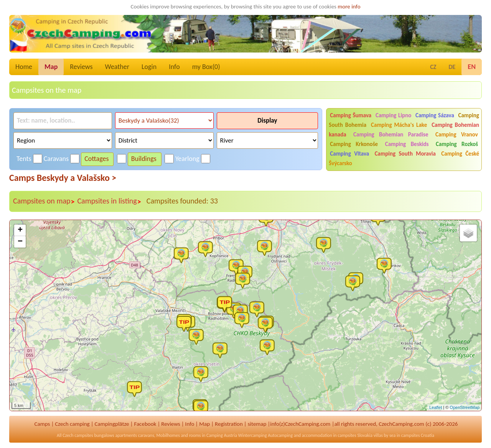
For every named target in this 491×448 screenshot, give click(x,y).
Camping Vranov (457, 135)
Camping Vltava (349, 154)
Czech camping (72, 424)
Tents (24, 159)
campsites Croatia (418, 435)
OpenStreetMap (465, 407)
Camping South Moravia (405, 154)
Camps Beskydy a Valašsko (63, 178)
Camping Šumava (351, 115)
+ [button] (20, 230)
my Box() (206, 67)
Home (24, 67)
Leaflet (436, 407)
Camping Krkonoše (354, 144)
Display (267, 121)
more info (349, 7)
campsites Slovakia (355, 435)
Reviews (81, 67)
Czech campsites (78, 435)
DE (452, 67)
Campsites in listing (109, 201)
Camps (42, 424)
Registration (229, 424)
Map (51, 67)
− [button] (20, 242)
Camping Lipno (393, 115)
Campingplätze (112, 424)
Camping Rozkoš (457, 144)
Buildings (144, 159)
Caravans (56, 159)
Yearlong (187, 159)
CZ (433, 67)
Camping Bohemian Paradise (391, 135)
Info (174, 67)
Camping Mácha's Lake (399, 125)
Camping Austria (222, 435)
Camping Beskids (407, 144)
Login (149, 67)
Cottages (96, 159)
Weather (117, 67)
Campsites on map (44, 201)
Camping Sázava (435, 115)
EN (472, 67)
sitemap (257, 424)
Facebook (145, 424)
